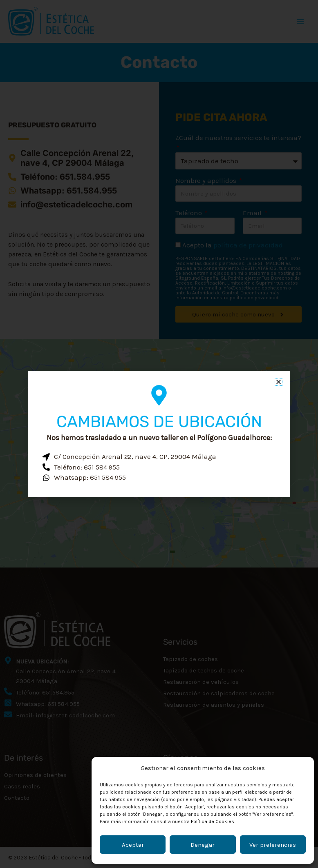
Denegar (203, 845)
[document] (159, 434)
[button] (279, 382)
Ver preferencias (273, 845)
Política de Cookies (213, 821)
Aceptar (133, 845)
